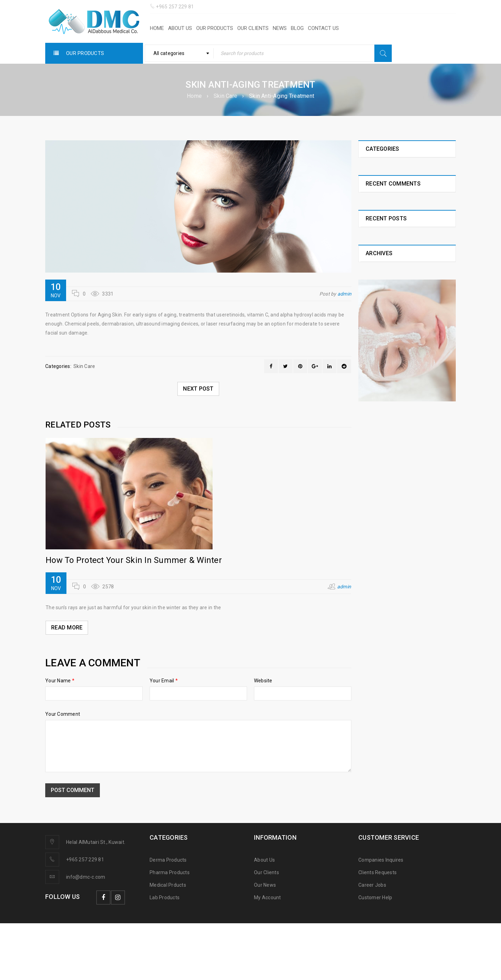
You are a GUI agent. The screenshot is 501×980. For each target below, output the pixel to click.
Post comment (73, 790)
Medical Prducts (168, 885)
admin (344, 294)
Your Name (60, 681)
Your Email (164, 681)
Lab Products (165, 897)
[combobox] (179, 53)
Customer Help (375, 897)
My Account (268, 897)
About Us (264, 860)
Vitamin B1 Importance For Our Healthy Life (402, 452)
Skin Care (225, 96)
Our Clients (267, 872)
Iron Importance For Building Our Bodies (405, 334)
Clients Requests (377, 872)
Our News (265, 885)
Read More (67, 628)
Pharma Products (170, 872)
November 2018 (384, 537)
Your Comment (63, 714)
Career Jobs (372, 885)
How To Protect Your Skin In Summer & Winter (134, 560)
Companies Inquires (381, 860)
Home (194, 96)
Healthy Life (379, 167)
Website (263, 681)
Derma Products (168, 860)
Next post (198, 389)
